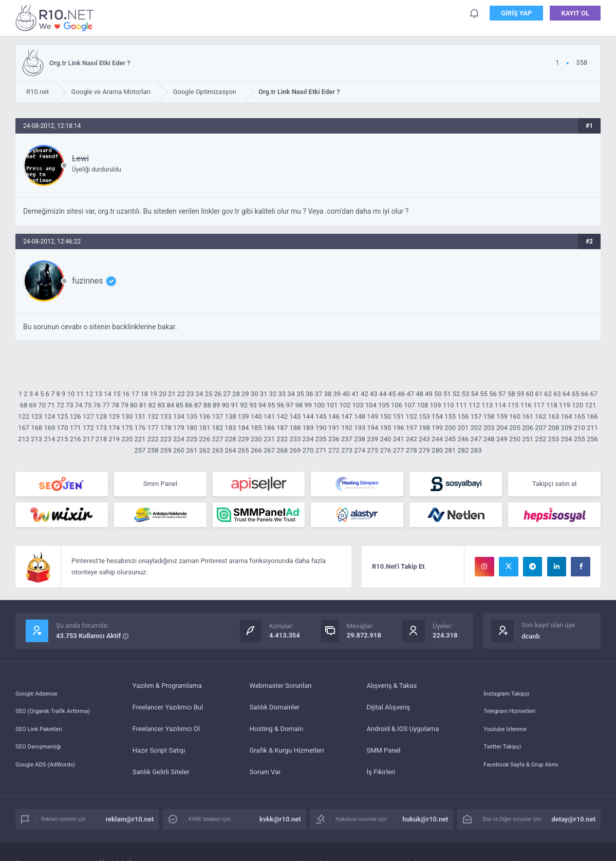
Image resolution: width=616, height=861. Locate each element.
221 (140, 439)
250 (515, 439)
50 (438, 394)
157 (476, 416)
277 (399, 450)
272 (334, 450)
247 (476, 439)
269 (295, 450)
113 (487, 405)
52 (456, 394)
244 (437, 439)
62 (548, 394)
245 (450, 439)
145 (321, 416)
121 (590, 405)
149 (372, 416)
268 (282, 450)
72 (60, 405)
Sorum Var (265, 776)
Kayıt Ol (575, 15)
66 (585, 394)
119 (565, 405)
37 (319, 394)
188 (295, 428)
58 (511, 394)
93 (253, 405)
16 (126, 394)
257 (140, 450)
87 (198, 405)
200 (450, 428)
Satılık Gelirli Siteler (161, 776)
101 (332, 405)
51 (447, 394)
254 (567, 439)
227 (217, 439)
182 (217, 428)
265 (244, 450)
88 (207, 405)
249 (502, 439)
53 (466, 394)
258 (153, 450)
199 (437, 428)
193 (360, 428)
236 (334, 439)
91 (235, 405)
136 (204, 416)
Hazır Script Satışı (159, 754)
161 (528, 416)
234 (308, 439)
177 (153, 428)
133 (166, 416)
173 (101, 428)
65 (576, 394)
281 (450, 450)
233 (295, 439)
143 (295, 416)
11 (80, 394)
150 (385, 416)
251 (528, 439)
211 (592, 428)
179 (179, 428)
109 (436, 405)
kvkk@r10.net (280, 823)
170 (63, 428)
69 (33, 405)
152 (412, 416)
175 (127, 428)
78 (115, 405)
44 (383, 394)
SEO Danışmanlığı (42, 754)
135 (192, 416)
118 (552, 405)
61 (539, 394)
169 (49, 428)
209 (567, 428)
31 (264, 394)
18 (145, 394)
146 (334, 416)
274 (360, 450)
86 (189, 405)
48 (419, 394)
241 (399, 439)
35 (300, 394)
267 (269, 450)
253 (554, 439)
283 (476, 450)
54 (474, 394)
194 (372, 428)
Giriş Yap (516, 15)
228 (231, 439)
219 (114, 439)
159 (502, 416)
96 (281, 405)
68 (24, 405)
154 (437, 416)
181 (204, 428)
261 (192, 450)
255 (580, 439)
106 (397, 405)
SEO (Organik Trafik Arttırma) (59, 711)
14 (108, 394)
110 (449, 405)
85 (180, 405)
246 (463, 439)
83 (162, 405)
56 (493, 394)
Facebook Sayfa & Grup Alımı (526, 776)
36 (310, 394)
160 (515, 416)
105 (384, 405)
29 (245, 394)
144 (308, 416)
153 (424, 416)
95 (272, 405)
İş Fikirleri (381, 776)
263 (217, 450)
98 (299, 405)
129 (114, 416)
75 (88, 405)
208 (554, 428)
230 (256, 439)
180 (192, 428)
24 (200, 394)
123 (36, 416)
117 (539, 405)
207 (540, 428)
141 (269, 416)
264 (231, 450)
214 (49, 439)
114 (500, 405)
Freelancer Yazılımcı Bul (168, 711)
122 (24, 416)
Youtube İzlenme (508, 733)
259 (166, 450)
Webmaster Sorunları (281, 690)
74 (79, 405)
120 (577, 405)
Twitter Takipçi (505, 754)
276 (385, 450)
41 (355, 394)
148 (360, 416)
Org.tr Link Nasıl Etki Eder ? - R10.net (57, 17)
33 (282, 394)
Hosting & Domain (277, 733)
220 (127, 439)
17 (135, 394)
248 (489, 439)
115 (513, 405)
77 (106, 405)
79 (125, 405)
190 (321, 428)
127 (88, 416)
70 (42, 405)
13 (98, 394)
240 (385, 439)
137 (217, 416)
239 (372, 439)
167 (24, 428)
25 (209, 394)
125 (63, 416)
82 (152, 405)
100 (319, 405)
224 (179, 439)
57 (502, 394)
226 (204, 439)
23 (190, 394)
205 (515, 428)
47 (410, 394)
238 (360, 439)
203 (489, 428)
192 (347, 428)
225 (192, 439)
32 (273, 394)
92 (244, 405)
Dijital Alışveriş (388, 711)
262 (204, 450)
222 (153, 439)
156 (463, 416)
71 (51, 405)
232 (282, 439)
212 (24, 439)
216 (76, 439)
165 (580, 416)
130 (127, 416)
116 (526, 405)
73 (70, 405)
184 (244, 428)
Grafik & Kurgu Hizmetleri (287, 754)
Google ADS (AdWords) (50, 776)
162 (540, 416)
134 (179, 416)
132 (153, 416)
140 (256, 416)
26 (218, 394)
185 (256, 428)
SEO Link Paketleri (42, 733)
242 (412, 439)
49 (429, 394)
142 (282, 416)
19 (153, 394)
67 (594, 394)
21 (172, 394)
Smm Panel (160, 485)
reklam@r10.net (129, 823)
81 (143, 405)
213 (36, 439)
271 (321, 450)
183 (231, 428)
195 (385, 428)
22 (181, 394)
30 (255, 394)
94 (262, 405)
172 (88, 428)
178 (166, 428)
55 (484, 394)
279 (424, 450)
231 (269, 439)
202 (476, 428)
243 (424, 439)
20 (163, 394)
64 (566, 394)
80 (134, 405)
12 (89, 394)
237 (347, 439)
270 (308, 450)
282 (463, 450)
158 (489, 416)
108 (422, 405)
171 (76, 428)
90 (226, 405)
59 (521, 394)
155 (450, 416)
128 (101, 416)
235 (321, 439)
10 (71, 394)
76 (97, 405)
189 (308, 428)
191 (334, 428)
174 (114, 428)
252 (540, 439)
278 (412, 450)
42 (365, 394)
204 (502, 428)
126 (76, 416)
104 (371, 405)
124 (49, 416)
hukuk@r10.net (425, 823)
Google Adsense (40, 690)
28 (236, 394)
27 (227, 394)
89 (217, 405)
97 (290, 405)
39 (337, 394)
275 (372, 450)
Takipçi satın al (554, 485)
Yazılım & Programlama (167, 690)
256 (592, 439)
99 (308, 405)
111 (461, 405)
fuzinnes (88, 281)
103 (358, 405)
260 (179, 450)
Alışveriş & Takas (391, 690)
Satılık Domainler (275, 711)
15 (117, 394)
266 (256, 450)
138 (231, 416)
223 (166, 439)
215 (63, 439)
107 (409, 405)
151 (399, 416)
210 (580, 428)
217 (88, 439)
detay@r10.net (573, 823)
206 (528, 428)
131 (140, 416)
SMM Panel (383, 754)
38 (328, 394)
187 (282, 428)
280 (437, 450)
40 (346, 394)
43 (374, 394)
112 (474, 405)
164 (567, 416)
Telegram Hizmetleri (513, 711)
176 (140, 428)
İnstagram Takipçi (510, 690)
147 (347, 416)
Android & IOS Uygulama (403, 733)
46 (402, 394)
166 (592, 416)
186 (269, 428)
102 (345, 405)
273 (347, 450)
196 (399, 428)
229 (244, 439)
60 (530, 394)
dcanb (531, 640)
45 (392, 394)
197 (412, 428)
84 (170, 405)
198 (424, 428)
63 (557, 394)
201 (463, 428)
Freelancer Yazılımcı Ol (166, 733)
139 (244, 416)
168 (36, 428)
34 (291, 394)
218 (101, 439)
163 (554, 416)
